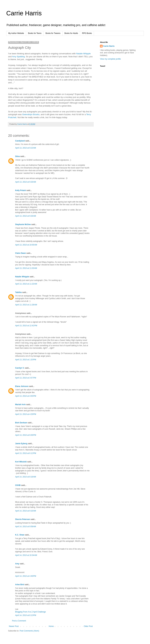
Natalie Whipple (83, 54)
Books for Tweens (53, 33)
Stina (17, 156)
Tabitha (18, 292)
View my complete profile (110, 59)
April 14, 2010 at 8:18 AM (26, 477)
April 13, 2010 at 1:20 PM (26, 360)
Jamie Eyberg (21, 444)
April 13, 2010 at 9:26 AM (26, 182)
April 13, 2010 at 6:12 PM (26, 453)
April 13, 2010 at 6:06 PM (26, 435)
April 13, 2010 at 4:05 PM (26, 396)
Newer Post (14, 626)
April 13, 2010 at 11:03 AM (26, 268)
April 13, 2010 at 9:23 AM (26, 148)
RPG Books (87, 33)
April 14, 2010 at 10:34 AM (26, 555)
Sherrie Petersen (23, 519)
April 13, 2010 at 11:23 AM (26, 284)
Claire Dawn (21, 253)
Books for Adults (71, 33)
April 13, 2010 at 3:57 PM (26, 378)
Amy (17, 564)
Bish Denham (21, 423)
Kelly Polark (21, 190)
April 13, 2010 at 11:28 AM (26, 305)
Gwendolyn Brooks (31, 114)
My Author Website (16, 33)
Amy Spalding (18, 57)
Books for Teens (35, 33)
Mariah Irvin (20, 404)
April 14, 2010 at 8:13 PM (26, 615)
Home (51, 626)
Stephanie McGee (23, 224)
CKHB (18, 485)
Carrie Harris (24, 13)
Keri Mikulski (21, 462)
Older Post (88, 626)
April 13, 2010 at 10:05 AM (26, 245)
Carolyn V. (20, 368)
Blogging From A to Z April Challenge (30, 612)
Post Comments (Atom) (29, 631)
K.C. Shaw (20, 535)
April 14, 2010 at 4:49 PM (26, 576)
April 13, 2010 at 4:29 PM (26, 414)
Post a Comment (19, 621)
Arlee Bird (20, 585)
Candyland (20, 141)
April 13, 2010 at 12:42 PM (26, 326)
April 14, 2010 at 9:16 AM (26, 511)
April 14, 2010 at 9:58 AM (26, 527)
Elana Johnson (22, 386)
